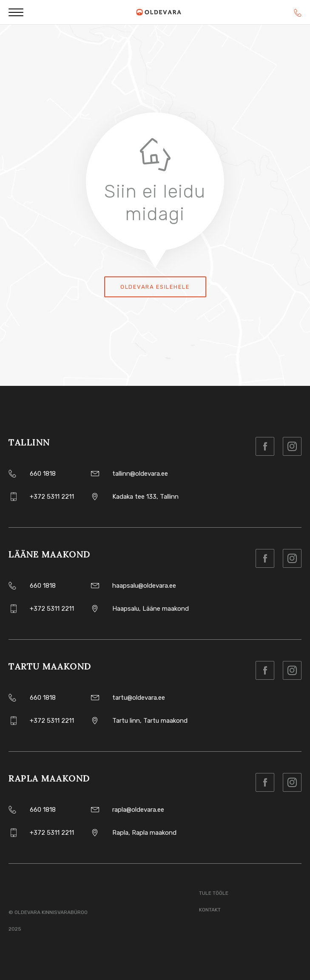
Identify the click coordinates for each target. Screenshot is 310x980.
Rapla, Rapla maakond (144, 833)
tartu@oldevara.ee (139, 698)
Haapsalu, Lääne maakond (151, 609)
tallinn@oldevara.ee (140, 474)
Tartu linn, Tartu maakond (150, 721)
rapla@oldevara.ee (138, 810)
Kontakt (210, 910)
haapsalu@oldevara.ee (144, 586)
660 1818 (43, 474)
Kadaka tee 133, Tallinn (145, 497)
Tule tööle (214, 893)
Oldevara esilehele (155, 287)
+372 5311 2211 (52, 497)
